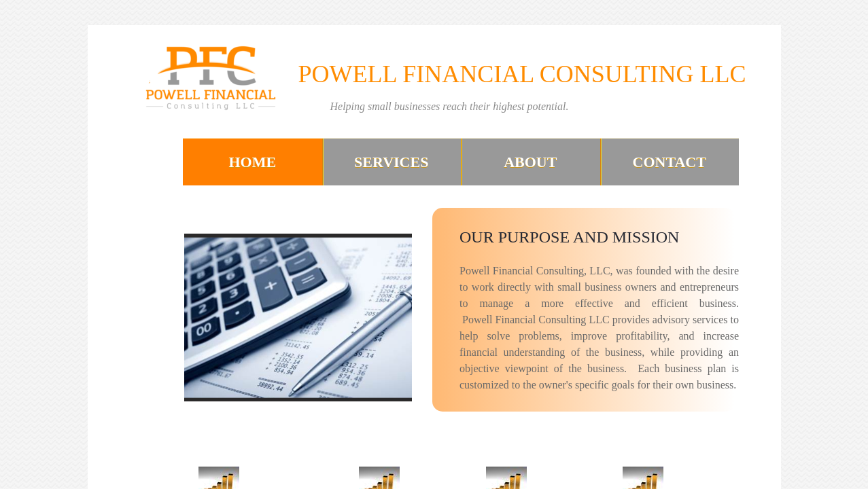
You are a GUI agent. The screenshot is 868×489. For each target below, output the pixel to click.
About (530, 162)
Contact (670, 162)
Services (391, 162)
